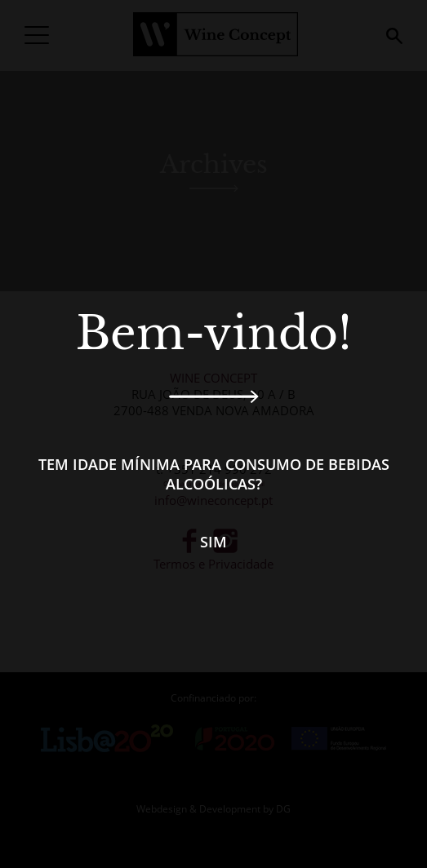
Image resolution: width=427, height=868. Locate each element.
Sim (213, 542)
